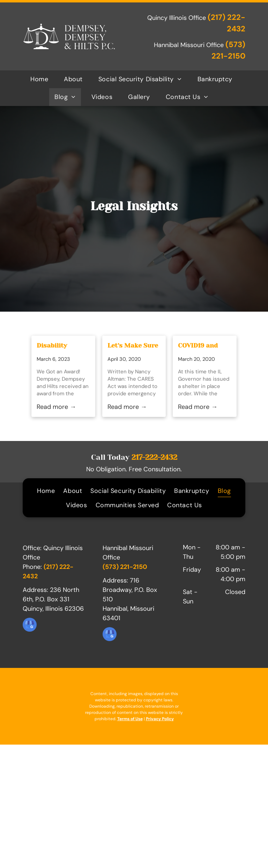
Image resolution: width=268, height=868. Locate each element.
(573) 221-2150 (125, 567)
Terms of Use (130, 719)
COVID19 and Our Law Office (202, 346)
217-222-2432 (154, 457)
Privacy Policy (160, 719)
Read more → (56, 407)
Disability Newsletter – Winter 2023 (57, 346)
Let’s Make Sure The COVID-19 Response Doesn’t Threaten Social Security (133, 346)
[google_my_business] (30, 626)
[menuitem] (42, 79)
